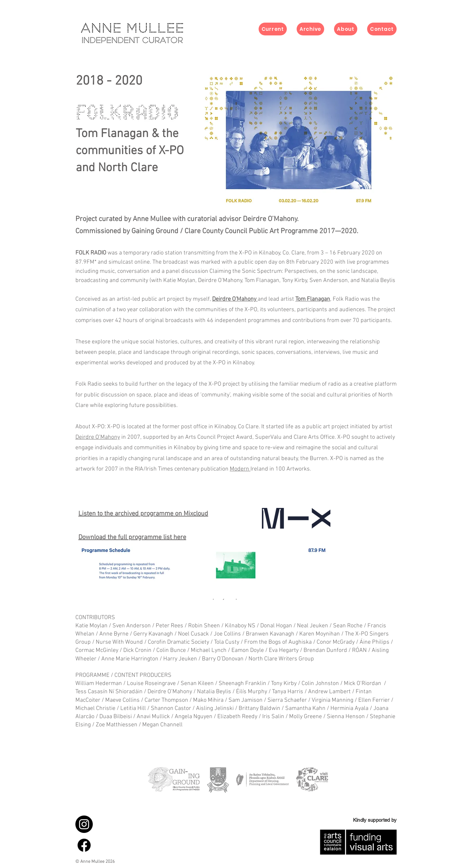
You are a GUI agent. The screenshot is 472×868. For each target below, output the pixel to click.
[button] (310, 29)
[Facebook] (84, 845)
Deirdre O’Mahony (98, 437)
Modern (240, 469)
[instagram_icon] (84, 824)
